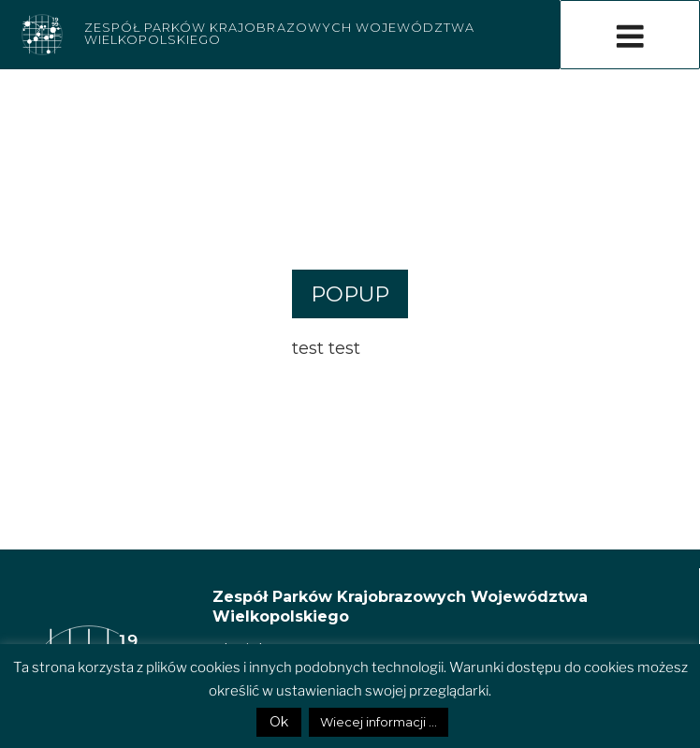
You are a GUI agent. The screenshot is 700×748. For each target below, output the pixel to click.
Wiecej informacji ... (379, 722)
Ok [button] (279, 722)
